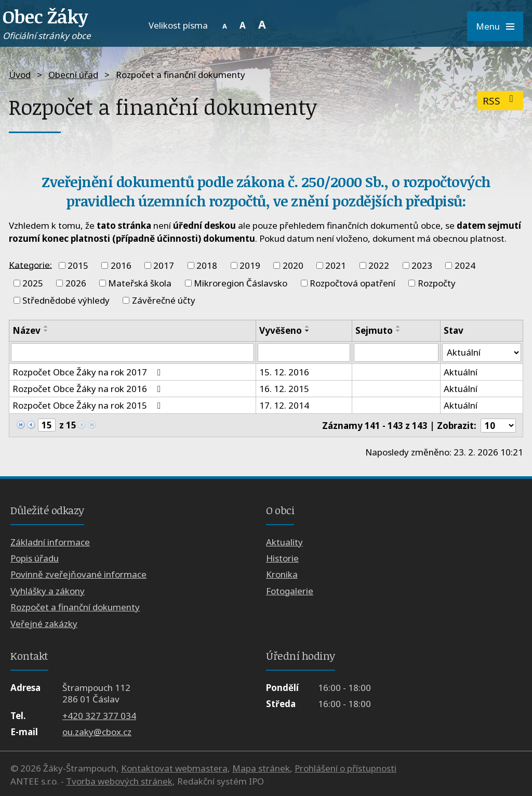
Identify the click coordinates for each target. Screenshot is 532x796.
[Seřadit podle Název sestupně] (46, 331)
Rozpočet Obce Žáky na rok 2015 (89, 405)
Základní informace (50, 542)
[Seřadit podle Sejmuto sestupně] (398, 331)
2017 (164, 265)
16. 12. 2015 (284, 389)
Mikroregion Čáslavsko (241, 283)
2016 (121, 265)
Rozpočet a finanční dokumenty (75, 607)
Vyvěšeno (281, 330)
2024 (465, 265)
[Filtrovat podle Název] (132, 353)
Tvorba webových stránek (119, 781)
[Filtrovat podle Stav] (482, 353)
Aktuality (284, 542)
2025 (33, 283)
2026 (76, 283)
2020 (293, 265)
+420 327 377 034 (99, 716)
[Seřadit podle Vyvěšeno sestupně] (308, 331)
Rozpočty (437, 283)
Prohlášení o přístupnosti (345, 768)
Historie (282, 558)
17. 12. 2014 (284, 405)
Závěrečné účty (164, 300)
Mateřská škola (140, 283)
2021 (336, 265)
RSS (500, 101)
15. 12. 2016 (284, 372)
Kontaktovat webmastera (174, 768)
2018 (207, 265)
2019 (250, 265)
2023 (422, 265)
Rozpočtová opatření (353, 283)
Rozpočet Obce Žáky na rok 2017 (89, 372)
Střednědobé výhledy (66, 300)
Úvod (20, 75)
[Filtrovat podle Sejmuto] (396, 353)
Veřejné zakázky (44, 624)
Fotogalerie (290, 591)
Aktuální (461, 372)
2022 (379, 265)
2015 (78, 265)
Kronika (282, 575)
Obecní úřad (73, 75)
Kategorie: (30, 264)
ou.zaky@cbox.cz (97, 732)
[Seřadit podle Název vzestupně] (46, 327)
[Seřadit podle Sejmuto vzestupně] (398, 327)
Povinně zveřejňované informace (78, 575)
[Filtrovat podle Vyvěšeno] (304, 353)
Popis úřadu (35, 558)
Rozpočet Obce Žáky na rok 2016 (89, 389)
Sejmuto (374, 330)
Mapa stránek (261, 768)
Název (26, 330)
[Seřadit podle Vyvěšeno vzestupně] (308, 327)
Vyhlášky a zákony (48, 591)
